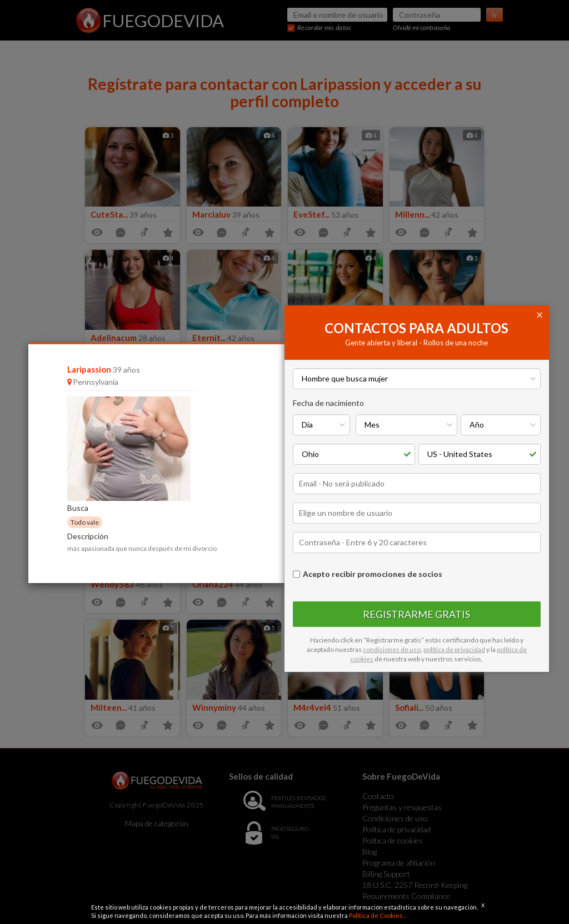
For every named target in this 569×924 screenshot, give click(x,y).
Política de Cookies (376, 915)
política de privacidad (454, 649)
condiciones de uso (392, 649)
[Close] (542, 314)
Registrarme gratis (416, 614)
